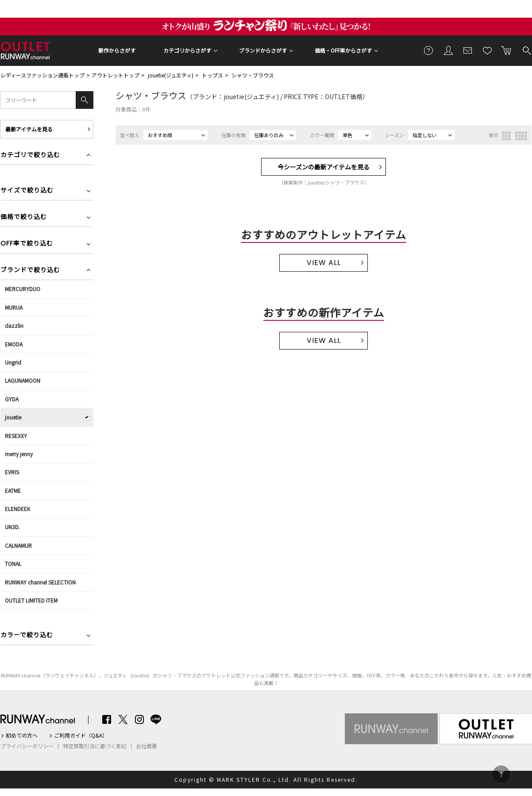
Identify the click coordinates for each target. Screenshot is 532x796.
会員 (448, 50)
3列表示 (506, 136)
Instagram (139, 719)
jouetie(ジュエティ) (171, 75)
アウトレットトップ (116, 75)
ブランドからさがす (263, 50)
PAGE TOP (501, 774)
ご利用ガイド (429, 50)
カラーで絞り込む (27, 636)
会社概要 (146, 746)
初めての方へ (22, 735)
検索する (526, 50)
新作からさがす (117, 50)
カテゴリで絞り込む (30, 156)
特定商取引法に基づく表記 (95, 746)
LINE (156, 719)
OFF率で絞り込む (27, 244)
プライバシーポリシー (27, 746)
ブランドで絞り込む (30, 271)
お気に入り (487, 50)
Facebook (107, 719)
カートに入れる (507, 50)
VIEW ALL (324, 263)
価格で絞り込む (24, 217)
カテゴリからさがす (187, 50)
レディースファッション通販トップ (42, 75)
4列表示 (521, 136)
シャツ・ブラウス (253, 75)
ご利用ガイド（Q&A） (81, 735)
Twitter (123, 719)
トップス (212, 75)
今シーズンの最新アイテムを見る (324, 167)
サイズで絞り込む (27, 191)
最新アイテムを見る (29, 129)
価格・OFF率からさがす (343, 50)
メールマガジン (468, 50)
